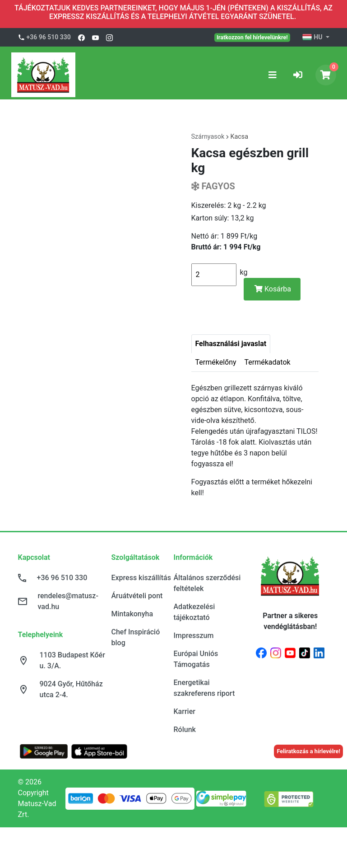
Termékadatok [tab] (268, 362)
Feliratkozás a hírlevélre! (308, 751)
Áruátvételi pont (137, 596)
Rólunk (185, 730)
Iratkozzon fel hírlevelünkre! (252, 37)
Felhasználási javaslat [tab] (231, 344)
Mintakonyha (132, 614)
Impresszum (194, 636)
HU (313, 38)
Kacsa (239, 137)
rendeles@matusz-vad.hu (68, 601)
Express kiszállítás (141, 578)
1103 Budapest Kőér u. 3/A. (72, 660)
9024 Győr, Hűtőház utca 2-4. (71, 689)
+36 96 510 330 (49, 37)
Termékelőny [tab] (216, 362)
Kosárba (273, 289)
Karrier (185, 711)
